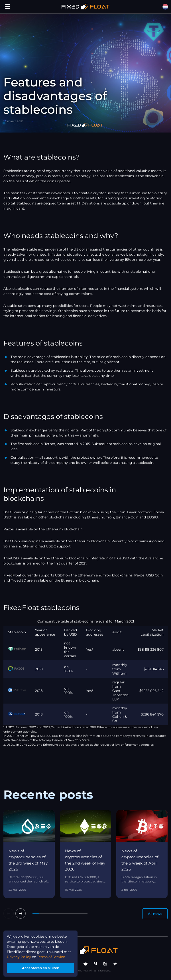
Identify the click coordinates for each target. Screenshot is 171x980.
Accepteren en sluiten (41, 968)
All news (155, 914)
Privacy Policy (19, 957)
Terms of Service (51, 957)
